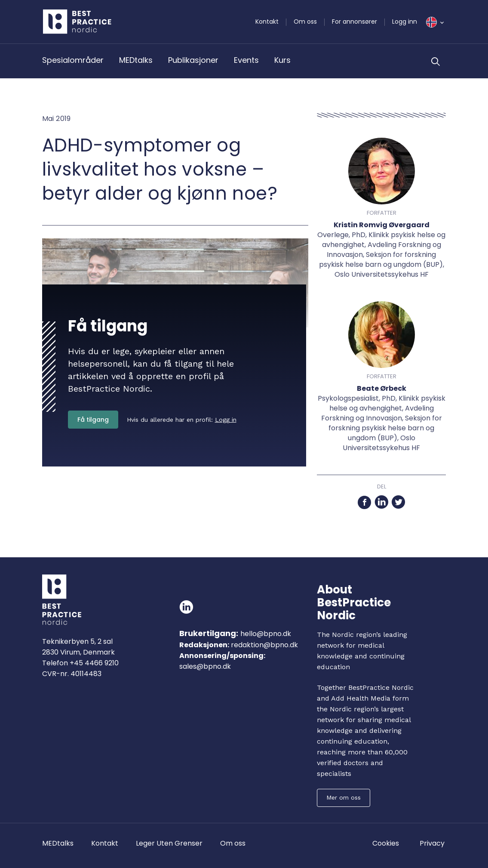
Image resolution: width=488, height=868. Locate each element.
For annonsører (354, 22)
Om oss (305, 22)
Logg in (226, 420)
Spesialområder (73, 60)
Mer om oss (344, 797)
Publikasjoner (193, 60)
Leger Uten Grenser (169, 843)
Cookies (386, 843)
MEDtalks (136, 60)
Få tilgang (93, 420)
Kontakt (267, 22)
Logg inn (405, 22)
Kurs (282, 60)
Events (246, 60)
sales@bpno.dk (205, 666)
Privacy (432, 843)
